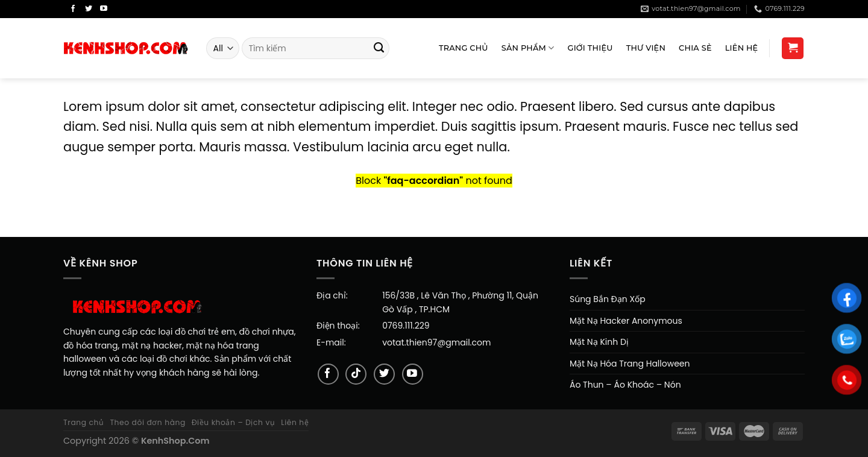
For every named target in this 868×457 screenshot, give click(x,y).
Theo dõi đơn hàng (147, 422)
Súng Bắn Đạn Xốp (608, 299)
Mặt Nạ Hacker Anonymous (626, 321)
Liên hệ (295, 422)
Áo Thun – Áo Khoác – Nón (625, 385)
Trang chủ (84, 422)
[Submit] (379, 48)
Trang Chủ (464, 48)
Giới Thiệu (590, 48)
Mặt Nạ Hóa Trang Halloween (630, 364)
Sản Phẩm (528, 48)
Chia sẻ (695, 48)
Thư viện (646, 48)
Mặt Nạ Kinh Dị (599, 342)
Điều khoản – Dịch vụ (234, 422)
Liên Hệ (742, 48)
